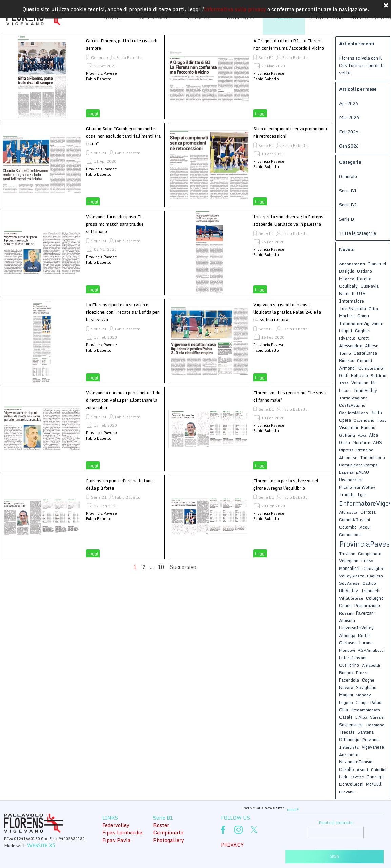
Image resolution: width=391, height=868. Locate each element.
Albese (372, 346)
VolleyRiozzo (352, 576)
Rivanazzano (351, 480)
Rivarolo (347, 338)
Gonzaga (375, 777)
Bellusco (359, 375)
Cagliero (375, 576)
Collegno (375, 598)
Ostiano (365, 271)
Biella (376, 413)
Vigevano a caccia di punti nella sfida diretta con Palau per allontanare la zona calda (123, 400)
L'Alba (361, 717)
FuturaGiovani (353, 658)
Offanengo (349, 739)
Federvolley (116, 825)
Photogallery (169, 840)
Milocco (347, 279)
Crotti (364, 338)
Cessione (375, 725)
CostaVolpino (352, 405)
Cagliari (363, 331)
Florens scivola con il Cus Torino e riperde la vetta (362, 65)
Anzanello (349, 754)
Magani (346, 695)
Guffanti (347, 435)
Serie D (347, 219)
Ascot (363, 769)
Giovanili (347, 792)
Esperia (346, 472)
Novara (346, 687)
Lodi (343, 777)
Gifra (373, 308)
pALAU (363, 472)
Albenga (347, 635)
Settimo (378, 375)
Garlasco (348, 643)
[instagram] (239, 830)
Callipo (369, 583)
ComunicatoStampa (358, 465)
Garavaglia (373, 568)
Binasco (347, 360)
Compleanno (371, 368)
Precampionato (365, 710)
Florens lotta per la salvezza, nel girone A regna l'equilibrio (286, 484)
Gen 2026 (349, 146)
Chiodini (379, 769)
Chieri (363, 316)
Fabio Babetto (129, 58)
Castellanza (365, 353)
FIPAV (367, 561)
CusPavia (370, 286)
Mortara (347, 316)
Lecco (345, 390)
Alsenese (348, 457)
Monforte (362, 442)
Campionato (370, 553)
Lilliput (346, 331)
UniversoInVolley (356, 628)
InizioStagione (353, 398)
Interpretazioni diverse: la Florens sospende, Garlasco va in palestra (288, 220)
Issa (344, 383)
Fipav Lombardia (122, 832)
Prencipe (365, 450)
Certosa (368, 512)
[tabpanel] (234, 807)
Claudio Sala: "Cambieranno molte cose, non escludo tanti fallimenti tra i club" (123, 136)
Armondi (347, 368)
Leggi (93, 114)
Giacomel (377, 264)
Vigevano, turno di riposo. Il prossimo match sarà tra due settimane (115, 224)
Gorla (345, 442)
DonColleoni (351, 784)
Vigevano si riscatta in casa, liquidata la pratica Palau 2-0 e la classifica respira (287, 312)
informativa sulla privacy (235, 8)
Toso (382, 420)
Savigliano (366, 687)
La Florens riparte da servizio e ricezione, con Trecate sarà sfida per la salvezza (122, 312)
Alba (374, 435)
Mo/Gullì (374, 784)
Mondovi (364, 695)
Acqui (365, 527)
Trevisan (347, 553)
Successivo (183, 567)
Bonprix (346, 673)
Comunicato (351, 535)
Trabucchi (371, 591)
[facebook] (223, 830)
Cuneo (345, 605)
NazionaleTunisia (356, 762)
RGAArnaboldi (371, 650)
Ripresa (346, 450)
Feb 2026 (349, 132)
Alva (362, 435)
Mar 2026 (349, 117)
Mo (374, 383)
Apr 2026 (349, 103)
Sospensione (351, 725)
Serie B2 (348, 205)
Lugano (346, 702)
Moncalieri (349, 568)
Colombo (348, 527)
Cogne (368, 680)
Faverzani (365, 613)
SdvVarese (349, 583)
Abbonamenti (352, 264)
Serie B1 (266, 58)
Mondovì (347, 650)
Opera (345, 420)
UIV (361, 293)
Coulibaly (348, 286)
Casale (346, 717)
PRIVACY (232, 845)
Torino (345, 353)
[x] (254, 830)
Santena (366, 732)
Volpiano (360, 383)
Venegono (349, 561)
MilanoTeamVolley (357, 487)
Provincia (371, 740)
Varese (377, 717)
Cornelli (365, 361)
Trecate (347, 732)
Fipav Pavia (117, 840)
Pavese (357, 777)
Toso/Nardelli (353, 308)
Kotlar (364, 635)
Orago (362, 702)
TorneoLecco (373, 457)
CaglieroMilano (354, 413)
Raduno (368, 427)
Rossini (346, 613)
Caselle (347, 769)
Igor (362, 495)
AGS (377, 442)
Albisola (347, 620)
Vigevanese (373, 747)
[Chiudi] (386, 5)
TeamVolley (365, 390)
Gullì (344, 375)
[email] (334, 810)
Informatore (352, 301)
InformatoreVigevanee (361, 323)
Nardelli (347, 294)
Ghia (344, 710)
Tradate (347, 494)
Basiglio (347, 271)
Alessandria (351, 346)
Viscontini (349, 427)
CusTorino (349, 665)
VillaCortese (351, 598)
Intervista (349, 747)
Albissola (348, 512)
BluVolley (349, 591)
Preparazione (367, 605)
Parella (364, 279)
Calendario (364, 420)
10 (162, 567)
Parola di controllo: (336, 823)
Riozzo (362, 673)
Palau (376, 702)
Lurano (366, 643)
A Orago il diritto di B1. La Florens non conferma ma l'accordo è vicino (289, 44)
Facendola (349, 680)
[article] (83, 77)
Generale (100, 58)
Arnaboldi (371, 665)
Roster (161, 825)
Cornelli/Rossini (355, 520)
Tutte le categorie (358, 233)
